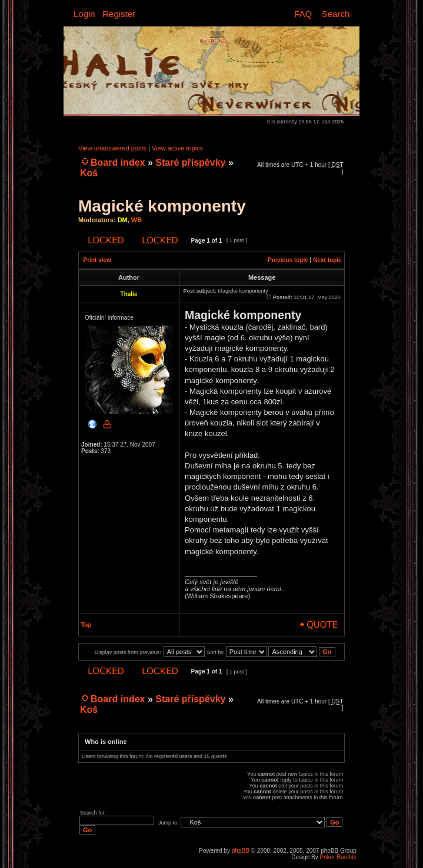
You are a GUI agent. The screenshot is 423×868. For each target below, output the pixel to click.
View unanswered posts (112, 148)
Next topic (327, 260)
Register (119, 14)
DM (123, 220)
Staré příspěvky (190, 162)
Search (336, 14)
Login (84, 14)
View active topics (177, 148)
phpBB (241, 851)
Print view (97, 260)
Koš (89, 173)
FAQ (303, 14)
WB (136, 220)
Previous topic (288, 260)
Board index (118, 162)
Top (86, 625)
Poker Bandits (338, 857)
